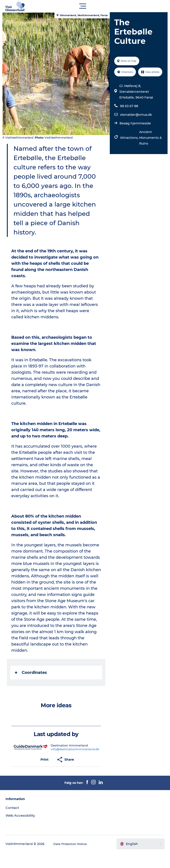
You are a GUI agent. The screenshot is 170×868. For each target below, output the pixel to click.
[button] (105, 6)
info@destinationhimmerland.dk (76, 765)
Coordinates (33, 688)
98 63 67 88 (128, 117)
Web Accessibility (22, 831)
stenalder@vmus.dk (135, 126)
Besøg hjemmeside (135, 134)
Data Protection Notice (73, 859)
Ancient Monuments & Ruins (148, 149)
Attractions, (129, 149)
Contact (14, 823)
